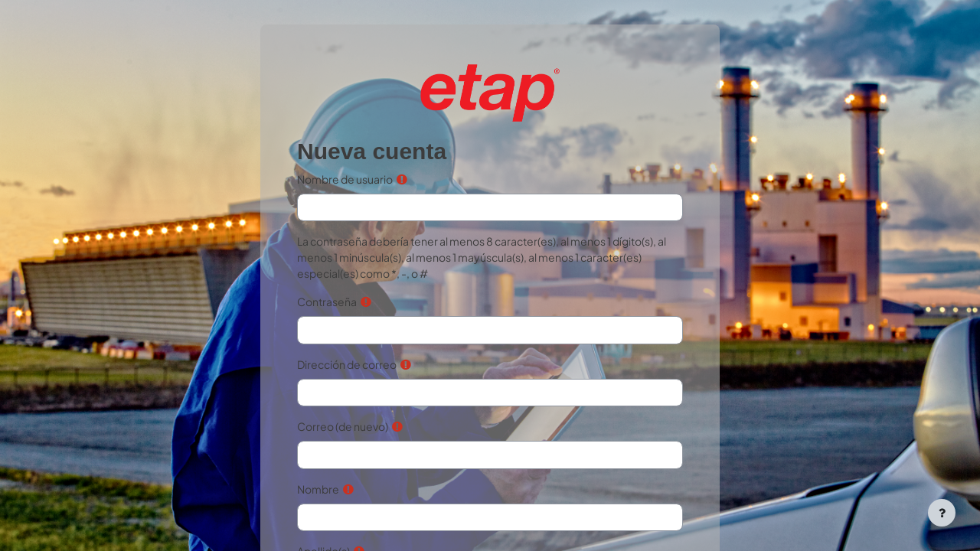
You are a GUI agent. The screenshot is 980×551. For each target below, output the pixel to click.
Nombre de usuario (345, 179)
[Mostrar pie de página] (942, 513)
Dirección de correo (347, 364)
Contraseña (327, 302)
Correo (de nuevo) (343, 426)
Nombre (318, 489)
